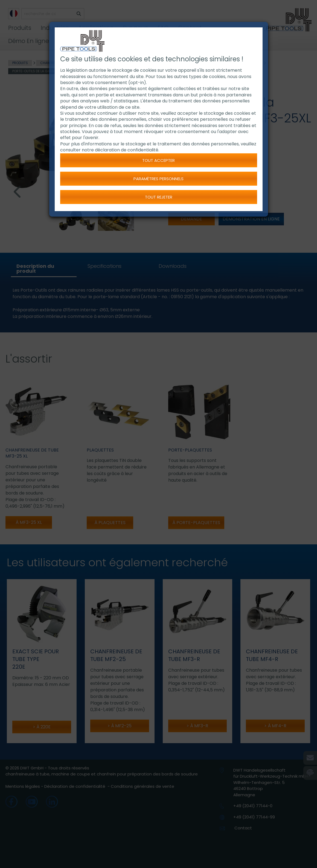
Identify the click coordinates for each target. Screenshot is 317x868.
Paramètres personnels (158, 179)
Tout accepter (158, 160)
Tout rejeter (159, 197)
